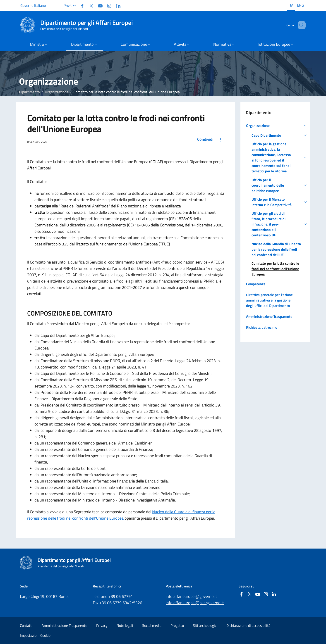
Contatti (26, 625)
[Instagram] (108, 5)
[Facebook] (80, 5)
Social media (152, 625)
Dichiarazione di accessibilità (248, 625)
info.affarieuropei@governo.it (191, 596)
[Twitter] (89, 5)
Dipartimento (29, 92)
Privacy (102, 625)
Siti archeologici (205, 625)
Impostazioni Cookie (35, 635)
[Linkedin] (117, 5)
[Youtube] (98, 5)
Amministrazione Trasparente (64, 625)
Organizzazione (57, 92)
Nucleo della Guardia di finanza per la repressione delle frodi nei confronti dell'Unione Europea (121, 515)
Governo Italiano (33, 5)
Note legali (125, 625)
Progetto (177, 625)
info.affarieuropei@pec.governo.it (195, 603)
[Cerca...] (300, 25)
